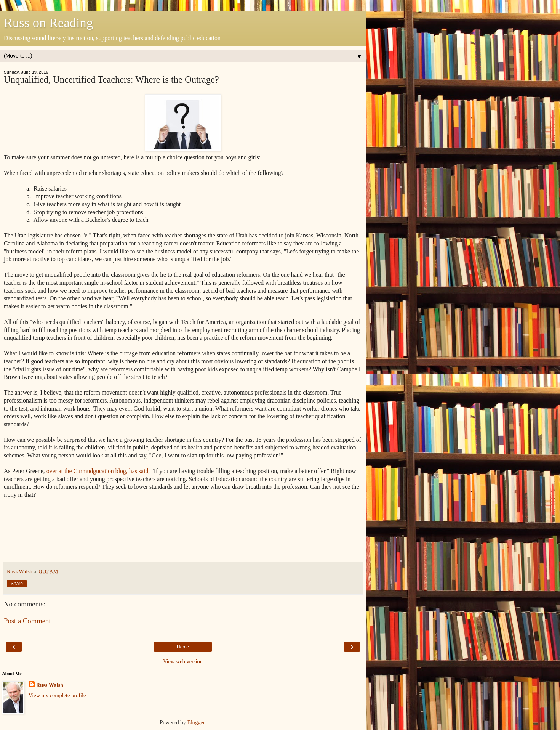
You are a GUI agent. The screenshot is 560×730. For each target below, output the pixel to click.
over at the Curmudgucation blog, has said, (98, 471)
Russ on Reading (48, 22)
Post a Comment (27, 621)
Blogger (196, 722)
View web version (183, 661)
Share (17, 584)
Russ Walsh (50, 685)
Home (183, 647)
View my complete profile (57, 695)
